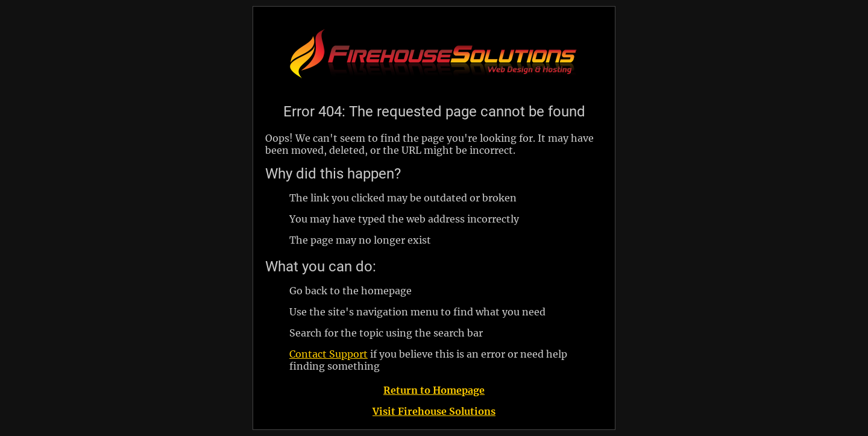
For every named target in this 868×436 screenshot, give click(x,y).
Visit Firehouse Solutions (434, 411)
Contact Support (329, 354)
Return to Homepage (434, 390)
